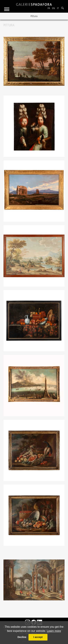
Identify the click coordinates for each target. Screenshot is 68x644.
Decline (22, 637)
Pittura (34, 16)
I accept (38, 637)
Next (62, 16)
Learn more (54, 631)
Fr (49, 8)
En (54, 8)
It (58, 8)
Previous (6, 16)
